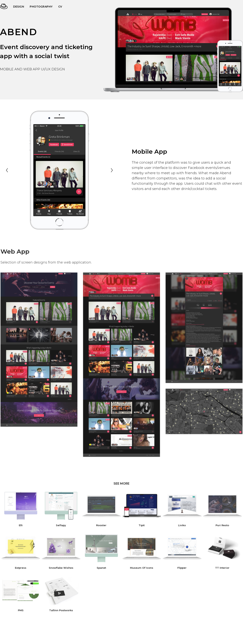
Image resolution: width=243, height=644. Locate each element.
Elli (24, 526)
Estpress (24, 567)
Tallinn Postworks (63, 608)
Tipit (141, 526)
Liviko (180, 526)
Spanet (102, 567)
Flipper (180, 567)
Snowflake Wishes (63, 567)
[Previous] (7, 170)
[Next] (112, 170)
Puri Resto (219, 526)
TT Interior (219, 567)
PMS (24, 608)
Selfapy (63, 526)
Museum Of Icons (141, 567)
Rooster (102, 526)
